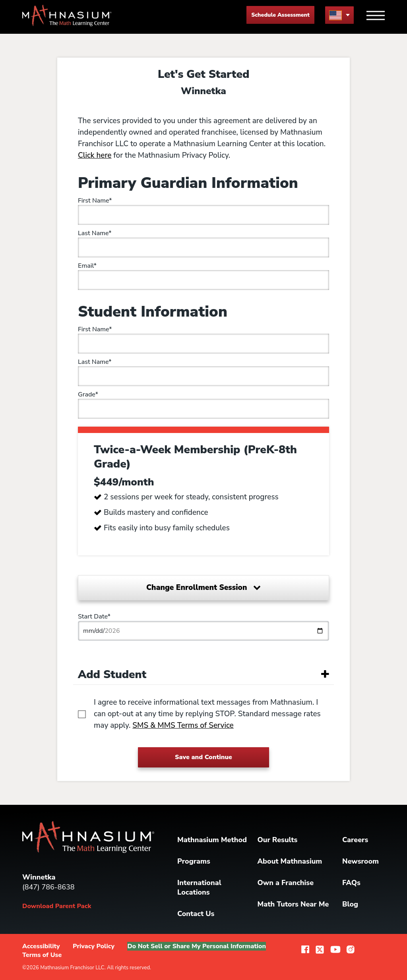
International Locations (199, 887)
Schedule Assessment (280, 15)
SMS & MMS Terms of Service (183, 725)
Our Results (278, 840)
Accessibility (41, 946)
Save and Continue (203, 757)
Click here (95, 155)
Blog (350, 904)
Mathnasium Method (212, 840)
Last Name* (95, 233)
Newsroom (360, 861)
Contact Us (196, 914)
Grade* (88, 394)
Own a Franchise (286, 883)
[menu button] (339, 15)
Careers (355, 840)
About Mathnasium (290, 861)
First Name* (95, 201)
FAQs (351, 883)
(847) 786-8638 (48, 887)
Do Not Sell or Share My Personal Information (197, 946)
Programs (194, 861)
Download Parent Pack (57, 906)
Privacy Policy (94, 946)
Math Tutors (293, 904)
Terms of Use (42, 955)
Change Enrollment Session (203, 588)
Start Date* (94, 617)
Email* (87, 266)
